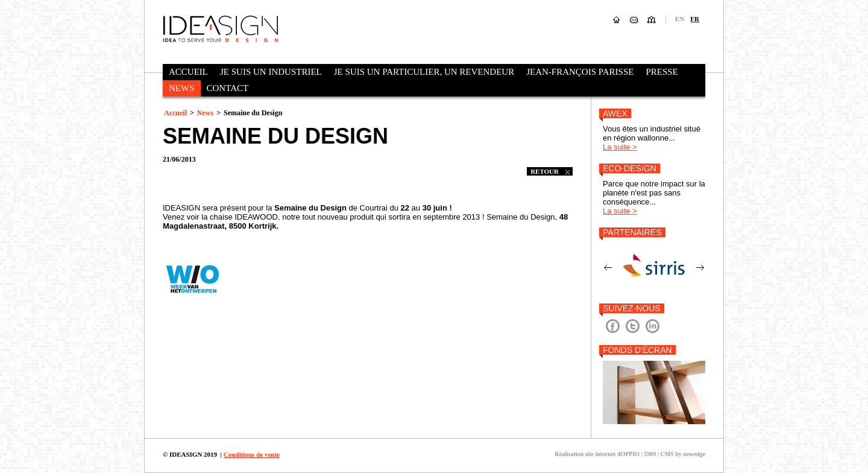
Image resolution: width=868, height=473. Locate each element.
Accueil (188, 72)
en (680, 19)
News (182, 88)
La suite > (620, 147)
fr (695, 19)
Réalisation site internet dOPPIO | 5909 (605, 454)
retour (550, 171)
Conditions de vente (252, 454)
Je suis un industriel (271, 72)
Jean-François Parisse (580, 72)
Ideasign (220, 28)
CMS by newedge (683, 454)
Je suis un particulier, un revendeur (424, 72)
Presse (662, 72)
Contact (228, 88)
